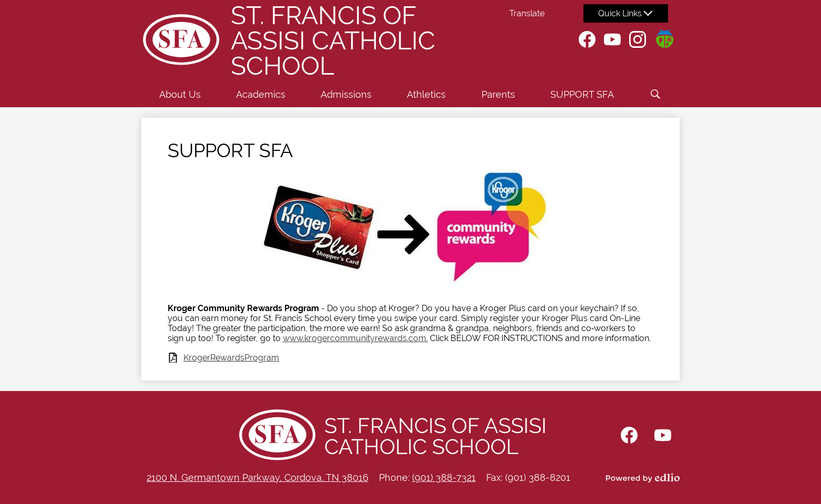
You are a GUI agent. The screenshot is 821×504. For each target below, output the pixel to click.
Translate (527, 13)
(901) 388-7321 (444, 477)
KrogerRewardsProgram (231, 358)
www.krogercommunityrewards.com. (355, 338)
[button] (180, 94)
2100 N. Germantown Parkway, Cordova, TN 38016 (258, 477)
